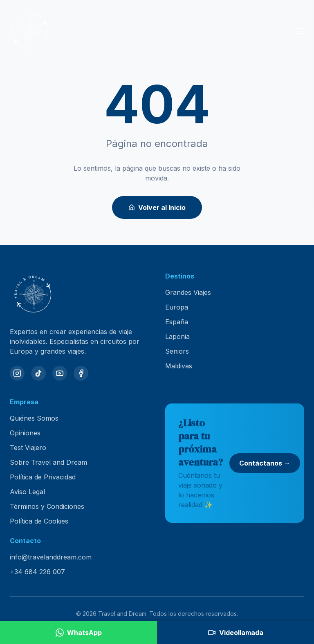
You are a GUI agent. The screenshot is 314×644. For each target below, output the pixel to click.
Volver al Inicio (157, 207)
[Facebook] (81, 373)
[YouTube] (60, 373)
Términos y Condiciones (47, 506)
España (177, 322)
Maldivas (179, 366)
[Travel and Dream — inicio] (29, 31)
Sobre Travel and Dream (48, 462)
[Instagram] (17, 373)
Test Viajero (28, 448)
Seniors (177, 351)
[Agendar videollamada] (235, 633)
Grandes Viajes (188, 292)
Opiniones (25, 433)
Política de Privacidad (43, 477)
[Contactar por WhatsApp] (78, 633)
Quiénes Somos (34, 418)
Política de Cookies (39, 521)
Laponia (177, 336)
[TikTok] (38, 373)
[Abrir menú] (299, 31)
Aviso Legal (27, 492)
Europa (177, 307)
